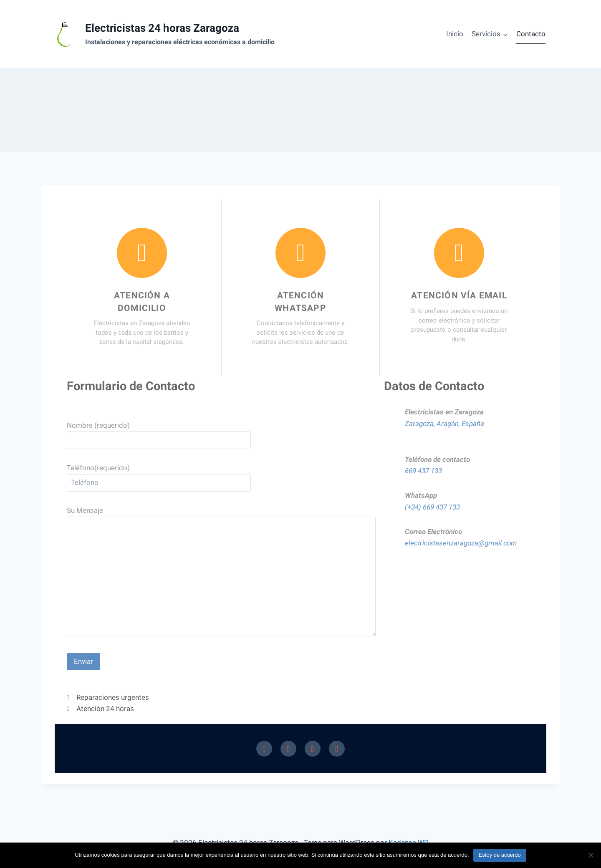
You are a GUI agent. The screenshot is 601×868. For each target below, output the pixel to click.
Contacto (531, 34)
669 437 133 (423, 471)
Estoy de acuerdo (500, 855)
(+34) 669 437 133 (432, 507)
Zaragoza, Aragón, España (444, 424)
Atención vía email (459, 295)
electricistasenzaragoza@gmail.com (461, 543)
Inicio (455, 34)
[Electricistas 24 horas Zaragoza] (163, 34)
